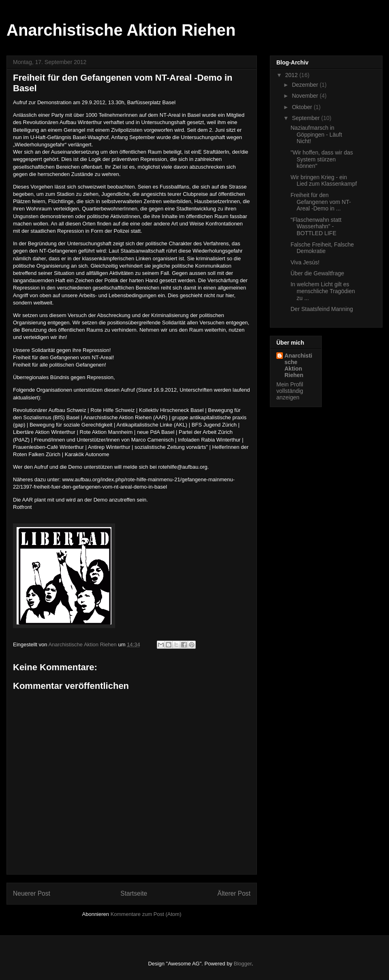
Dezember (306, 85)
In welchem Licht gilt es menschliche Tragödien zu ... (323, 291)
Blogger (243, 964)
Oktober (303, 107)
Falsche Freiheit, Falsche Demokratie (322, 248)
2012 (292, 75)
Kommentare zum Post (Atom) (146, 914)
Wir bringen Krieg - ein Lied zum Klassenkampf (324, 181)
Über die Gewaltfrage (317, 273)
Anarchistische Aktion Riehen (121, 30)
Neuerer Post (32, 893)
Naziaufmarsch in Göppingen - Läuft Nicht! (316, 135)
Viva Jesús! (305, 262)
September (306, 118)
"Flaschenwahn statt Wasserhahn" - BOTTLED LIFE (316, 227)
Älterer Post (234, 893)
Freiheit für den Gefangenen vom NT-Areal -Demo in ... (321, 202)
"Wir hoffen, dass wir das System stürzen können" (322, 159)
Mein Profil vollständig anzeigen (290, 391)
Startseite (134, 893)
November (306, 96)
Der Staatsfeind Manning (322, 309)
